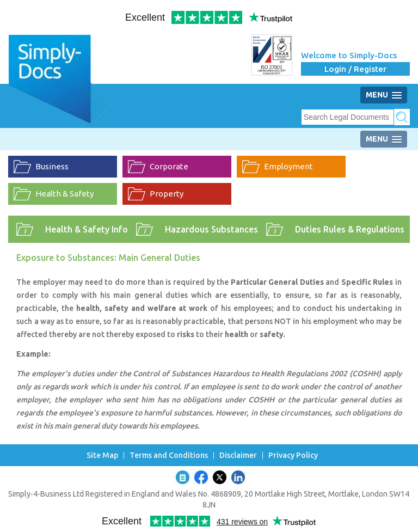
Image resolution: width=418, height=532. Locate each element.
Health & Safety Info (87, 229)
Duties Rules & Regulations (350, 229)
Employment (288, 166)
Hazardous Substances (211, 229)
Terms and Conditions (169, 455)
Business (52, 166)
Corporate (169, 166)
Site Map (102, 455)
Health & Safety (64, 194)
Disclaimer (238, 455)
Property (167, 194)
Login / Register (355, 69)
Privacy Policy (293, 455)
